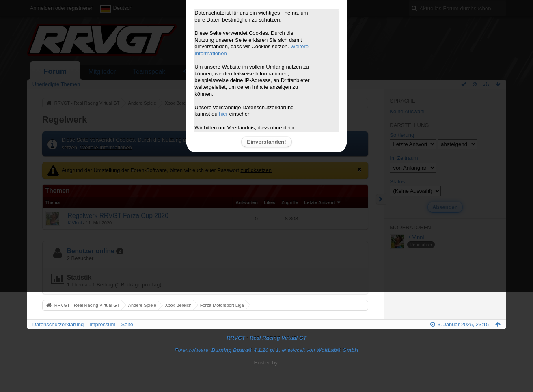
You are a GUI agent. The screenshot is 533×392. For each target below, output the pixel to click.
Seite (127, 324)
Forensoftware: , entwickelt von (266, 350)
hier (223, 114)
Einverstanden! (266, 142)
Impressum (102, 324)
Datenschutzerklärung (58, 324)
